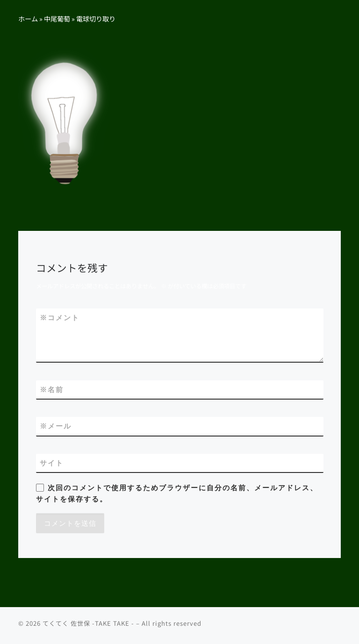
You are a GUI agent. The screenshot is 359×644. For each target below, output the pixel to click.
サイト (52, 463)
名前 (52, 390)
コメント (60, 318)
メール (56, 426)
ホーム (28, 18)
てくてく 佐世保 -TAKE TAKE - (88, 623)
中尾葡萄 (57, 18)
